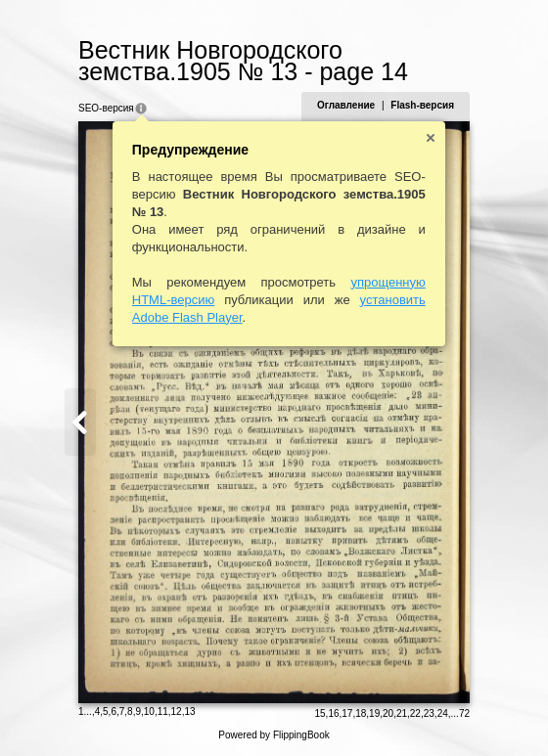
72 (464, 713)
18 (361, 713)
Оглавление (346, 105)
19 (374, 713)
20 (388, 713)
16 (333, 713)
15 (320, 713)
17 (347, 713)
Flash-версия (422, 105)
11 (163, 712)
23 (429, 713)
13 (189, 712)
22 (415, 713)
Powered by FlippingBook (274, 735)
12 (177, 712)
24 (443, 713)
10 (149, 712)
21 (402, 713)
